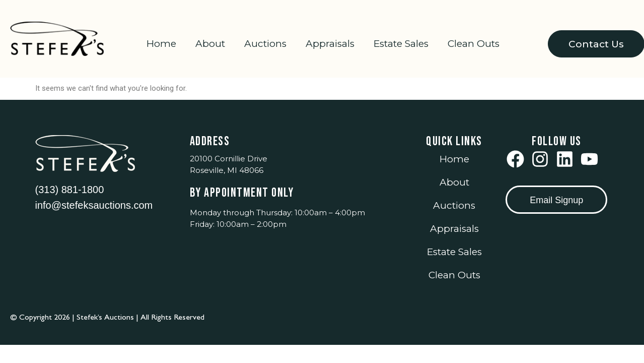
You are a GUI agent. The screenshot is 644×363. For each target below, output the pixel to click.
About (210, 44)
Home (161, 44)
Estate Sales (401, 44)
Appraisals (330, 44)
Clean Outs (474, 44)
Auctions (265, 44)
